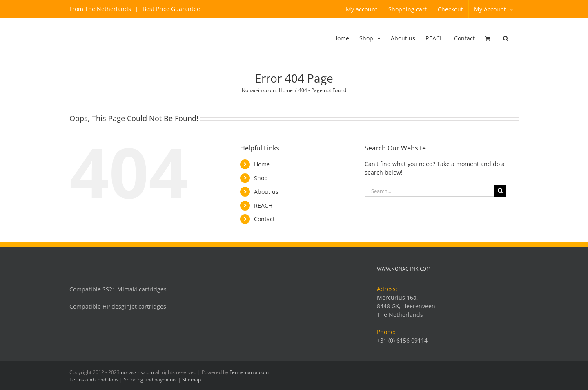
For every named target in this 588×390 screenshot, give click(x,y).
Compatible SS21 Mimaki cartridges (118, 289)
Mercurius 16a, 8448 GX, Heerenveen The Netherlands (406, 306)
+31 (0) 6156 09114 (402, 340)
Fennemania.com (249, 372)
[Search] (500, 191)
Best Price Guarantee (170, 9)
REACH (263, 205)
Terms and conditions (94, 380)
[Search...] (430, 191)
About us (266, 192)
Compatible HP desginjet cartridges (118, 306)
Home (262, 164)
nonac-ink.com (137, 372)
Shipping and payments (150, 380)
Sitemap (192, 380)
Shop (261, 178)
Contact (264, 219)
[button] (506, 39)
